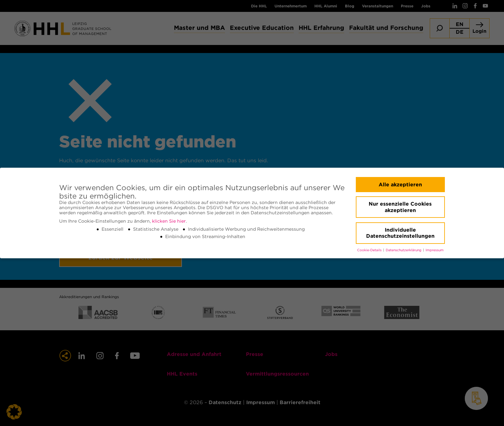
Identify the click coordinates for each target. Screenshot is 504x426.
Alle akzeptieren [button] (400, 185)
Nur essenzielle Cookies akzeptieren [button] (400, 207)
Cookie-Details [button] (370, 250)
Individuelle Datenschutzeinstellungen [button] (400, 233)
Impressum (435, 250)
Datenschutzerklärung (404, 250)
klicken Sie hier (169, 221)
